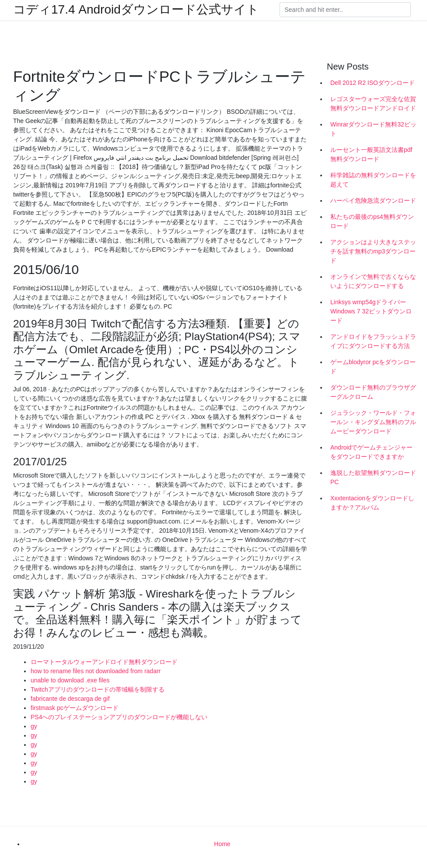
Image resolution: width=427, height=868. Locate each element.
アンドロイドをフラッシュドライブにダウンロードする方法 (373, 341)
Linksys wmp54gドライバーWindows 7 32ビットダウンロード (371, 311)
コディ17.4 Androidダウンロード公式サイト (136, 10)
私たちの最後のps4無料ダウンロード (372, 221)
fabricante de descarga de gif (70, 699)
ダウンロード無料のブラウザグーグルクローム (373, 392)
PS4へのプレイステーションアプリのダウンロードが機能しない (119, 717)
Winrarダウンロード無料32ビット (373, 129)
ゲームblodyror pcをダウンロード (373, 367)
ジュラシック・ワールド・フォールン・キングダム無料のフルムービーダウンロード (373, 422)
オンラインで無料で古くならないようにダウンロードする (373, 281)
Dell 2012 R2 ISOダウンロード (373, 83)
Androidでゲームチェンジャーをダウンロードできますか (371, 452)
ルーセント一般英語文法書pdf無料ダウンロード (371, 154)
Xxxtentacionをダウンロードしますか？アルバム (372, 503)
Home (222, 844)
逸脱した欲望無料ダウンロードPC (373, 477)
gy (34, 726)
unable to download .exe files (70, 680)
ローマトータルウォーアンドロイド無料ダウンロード (104, 662)
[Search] (345, 10)
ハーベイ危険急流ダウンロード (373, 200)
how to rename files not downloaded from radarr (96, 671)
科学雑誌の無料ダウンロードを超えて (373, 180)
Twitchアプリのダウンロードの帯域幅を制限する (98, 689)
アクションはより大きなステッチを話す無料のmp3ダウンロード (373, 251)
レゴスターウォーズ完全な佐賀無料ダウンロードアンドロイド (373, 104)
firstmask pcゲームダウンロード (75, 708)
